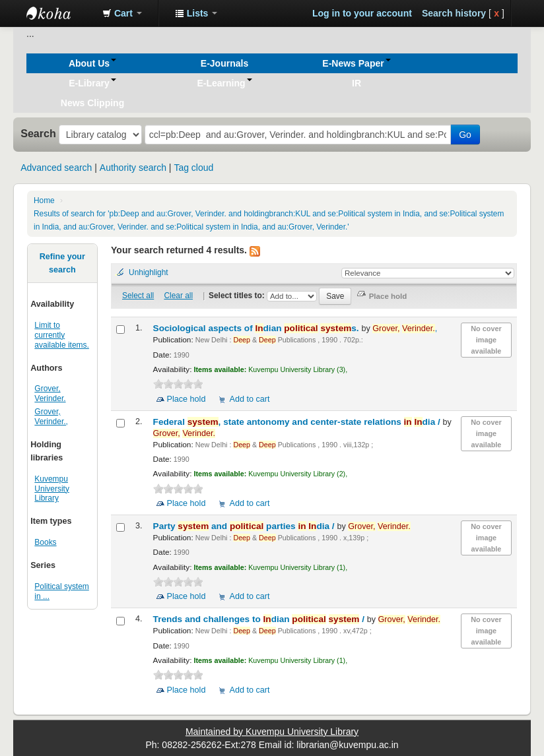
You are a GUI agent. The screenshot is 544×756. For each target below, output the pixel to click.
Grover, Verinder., (51, 417)
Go (465, 135)
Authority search (133, 168)
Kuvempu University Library (52, 489)
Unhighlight (149, 272)
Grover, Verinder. (50, 394)
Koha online (59, 13)
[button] (122, 13)
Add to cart (249, 399)
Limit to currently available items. (62, 335)
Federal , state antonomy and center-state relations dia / (298, 422)
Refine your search (62, 263)
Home (44, 201)
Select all (138, 296)
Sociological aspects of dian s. (257, 328)
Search (38, 133)
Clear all (178, 296)
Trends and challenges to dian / (260, 619)
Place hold (187, 399)
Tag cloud (193, 168)
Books (45, 542)
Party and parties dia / (245, 526)
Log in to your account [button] (362, 13)
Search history (454, 13)
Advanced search (56, 168)
